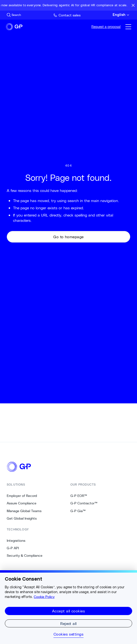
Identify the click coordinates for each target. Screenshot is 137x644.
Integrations (16, 541)
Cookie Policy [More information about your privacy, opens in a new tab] (44, 597)
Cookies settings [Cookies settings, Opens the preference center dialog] (69, 634)
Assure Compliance (22, 503)
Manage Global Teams (24, 511)
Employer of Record (22, 496)
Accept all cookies (69, 611)
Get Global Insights (22, 518)
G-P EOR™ (79, 496)
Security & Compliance (25, 556)
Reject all (68, 623)
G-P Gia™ (78, 511)
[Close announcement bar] (133, 5)
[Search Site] (14, 15)
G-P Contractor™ (84, 503)
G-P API (13, 548)
